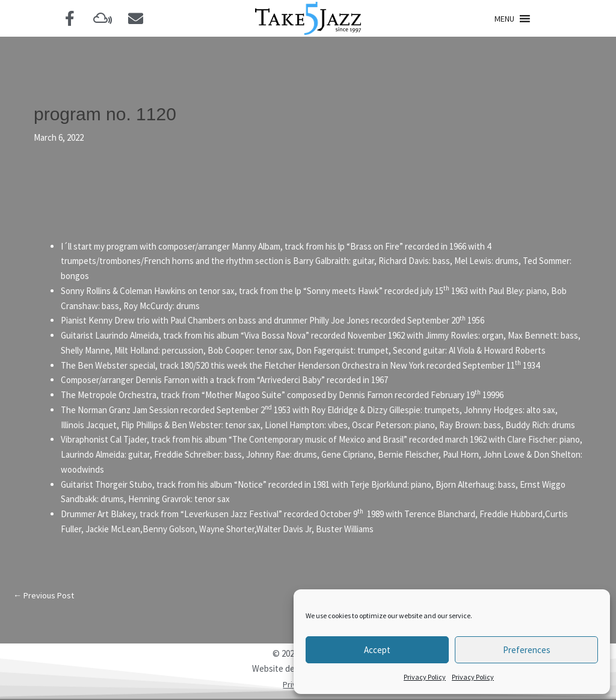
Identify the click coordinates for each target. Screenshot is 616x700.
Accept (377, 650)
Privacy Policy (425, 677)
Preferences (527, 650)
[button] (504, 19)
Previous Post (45, 596)
